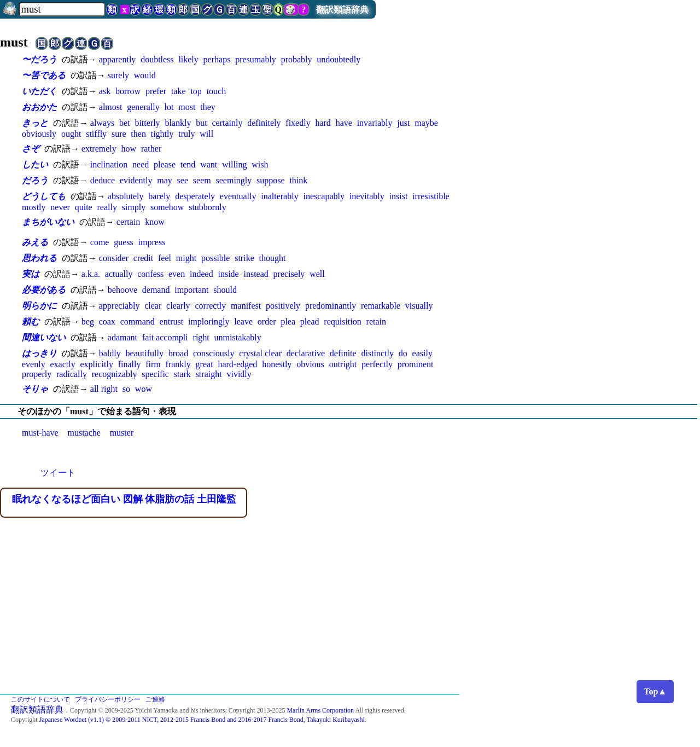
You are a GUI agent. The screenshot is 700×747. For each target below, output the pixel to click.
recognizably (115, 374)
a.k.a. (91, 274)
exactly (62, 364)
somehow (167, 207)
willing (234, 164)
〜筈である (44, 75)
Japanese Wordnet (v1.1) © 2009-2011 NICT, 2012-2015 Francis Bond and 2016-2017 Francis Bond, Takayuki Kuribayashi (202, 720)
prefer (156, 91)
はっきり (39, 353)
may (165, 180)
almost (111, 107)
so (126, 389)
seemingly (234, 180)
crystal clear (260, 353)
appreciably (119, 306)
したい (35, 164)
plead (310, 322)
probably (297, 59)
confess (150, 274)
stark (182, 374)
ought (71, 134)
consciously (214, 353)
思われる (39, 258)
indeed (202, 274)
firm (153, 364)
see (183, 180)
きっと (35, 123)
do (403, 353)
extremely (99, 149)
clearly (178, 306)
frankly (178, 364)
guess (124, 242)
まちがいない (48, 222)
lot (169, 107)
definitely (264, 123)
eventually (238, 196)
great (205, 364)
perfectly (377, 364)
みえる (35, 242)
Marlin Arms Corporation (320, 710)
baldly (110, 353)
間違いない (44, 337)
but (201, 123)
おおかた (39, 107)
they (208, 107)
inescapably (324, 196)
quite (84, 207)
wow (144, 389)
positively (283, 306)
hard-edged (237, 364)
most (187, 107)
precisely (289, 274)
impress (152, 242)
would (145, 75)
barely (159, 196)
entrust (172, 322)
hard (323, 123)
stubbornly (207, 207)
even (177, 274)
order (267, 322)
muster (122, 433)
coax (107, 322)
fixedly (298, 123)
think (298, 180)
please (165, 164)
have (344, 123)
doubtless (157, 59)
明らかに (39, 306)
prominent (416, 364)
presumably (256, 59)
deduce (103, 180)
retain (376, 322)
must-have (40, 433)
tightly (162, 134)
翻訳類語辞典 (342, 10)
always (102, 123)
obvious (310, 364)
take (179, 91)
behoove (122, 290)
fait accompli (165, 337)
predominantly (331, 306)
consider (114, 258)
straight (209, 374)
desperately (195, 196)
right (201, 337)
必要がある (44, 290)
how (129, 149)
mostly (34, 207)
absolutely (126, 196)
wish (260, 164)
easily (422, 353)
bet (125, 123)
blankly (178, 123)
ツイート (58, 473)
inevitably (367, 196)
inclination (109, 164)
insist (399, 196)
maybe (426, 123)
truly (186, 134)
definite (343, 353)
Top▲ (655, 691)
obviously (39, 134)
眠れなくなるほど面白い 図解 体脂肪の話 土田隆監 (124, 499)
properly (37, 374)
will (206, 134)
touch (217, 91)
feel (165, 258)
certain (129, 222)
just (403, 123)
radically (72, 374)
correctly (210, 306)
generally (143, 107)
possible (215, 258)
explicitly (96, 364)
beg (88, 322)
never (60, 207)
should (225, 290)
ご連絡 (155, 699)
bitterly (147, 123)
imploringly (209, 322)
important (191, 290)
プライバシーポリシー (108, 699)
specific (155, 374)
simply (134, 207)
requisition (342, 322)
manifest (246, 306)
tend (188, 164)
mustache (84, 433)
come (100, 242)
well (317, 274)
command (138, 322)
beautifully (145, 353)
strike (244, 258)
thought (273, 258)
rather (151, 149)
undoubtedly (339, 59)
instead (256, 274)
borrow (128, 91)
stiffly (96, 134)
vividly (239, 374)
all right (104, 389)
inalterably (279, 196)
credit (143, 258)
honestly (277, 364)
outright (343, 364)
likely (188, 59)
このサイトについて (40, 699)
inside (228, 274)
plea (288, 322)
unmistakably (238, 337)
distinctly (377, 353)
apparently (118, 59)
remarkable (381, 306)
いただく (39, 91)
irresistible (431, 196)
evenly (34, 364)
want (209, 164)
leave (243, 322)
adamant (122, 337)
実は (31, 274)
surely (118, 75)
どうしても (44, 196)
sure (119, 134)
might (186, 258)
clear (153, 306)
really (107, 207)
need (141, 164)
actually (119, 274)
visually (419, 306)
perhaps (217, 59)
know (155, 222)
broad (178, 353)
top (196, 91)
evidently (136, 180)
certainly (227, 123)
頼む (31, 322)
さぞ (31, 149)
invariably (375, 123)
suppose (271, 180)
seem (202, 180)
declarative (306, 353)
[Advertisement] (350, 612)
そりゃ (35, 389)
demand (156, 290)
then (138, 134)
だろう (35, 180)
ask (105, 91)
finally (130, 364)
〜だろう (39, 59)
